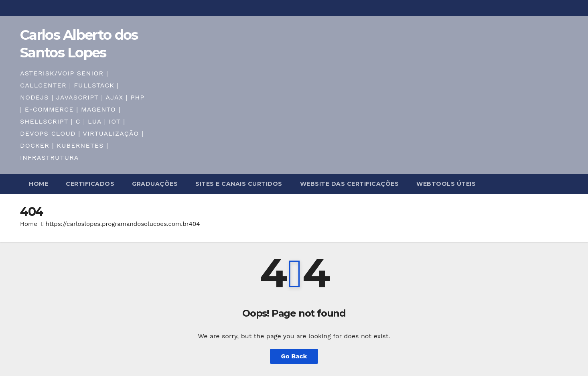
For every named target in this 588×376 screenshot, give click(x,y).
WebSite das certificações (350, 184)
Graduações (155, 184)
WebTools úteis (446, 184)
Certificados (90, 184)
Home (39, 184)
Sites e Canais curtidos (239, 184)
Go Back (294, 356)
